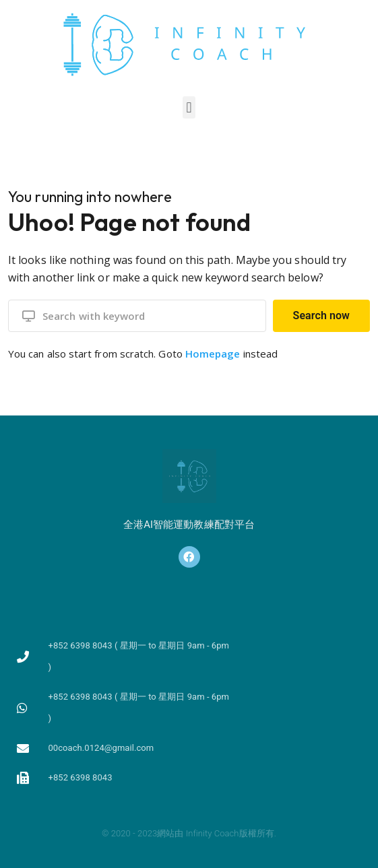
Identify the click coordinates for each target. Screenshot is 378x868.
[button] (189, 107)
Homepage (213, 354)
